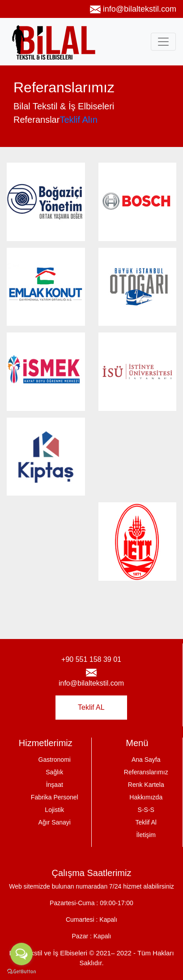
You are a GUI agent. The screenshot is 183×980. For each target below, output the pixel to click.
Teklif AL (91, 707)
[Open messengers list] (21, 954)
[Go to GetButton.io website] (21, 971)
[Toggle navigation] (163, 42)
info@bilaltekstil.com (133, 9)
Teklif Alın (78, 120)
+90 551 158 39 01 (91, 659)
